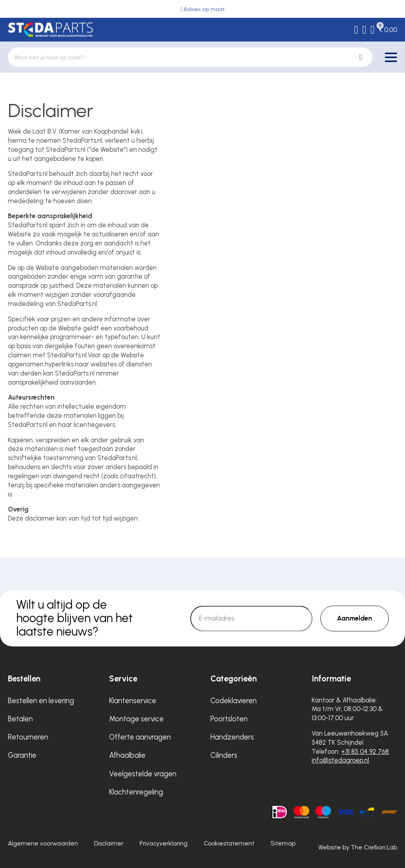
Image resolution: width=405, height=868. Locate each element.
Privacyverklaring (164, 843)
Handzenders (232, 737)
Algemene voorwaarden (43, 843)
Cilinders (224, 755)
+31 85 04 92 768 (365, 751)
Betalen (20, 719)
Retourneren (28, 737)
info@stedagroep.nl (340, 760)
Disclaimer (109, 843)
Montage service (136, 719)
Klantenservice (133, 701)
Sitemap (283, 843)
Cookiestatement (229, 843)
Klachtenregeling (136, 792)
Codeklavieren (234, 701)
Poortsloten (229, 719)
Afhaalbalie (127, 755)
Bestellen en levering (41, 701)
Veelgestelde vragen (143, 774)
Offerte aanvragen (140, 737)
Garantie (22, 755)
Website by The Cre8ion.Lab (358, 847)
